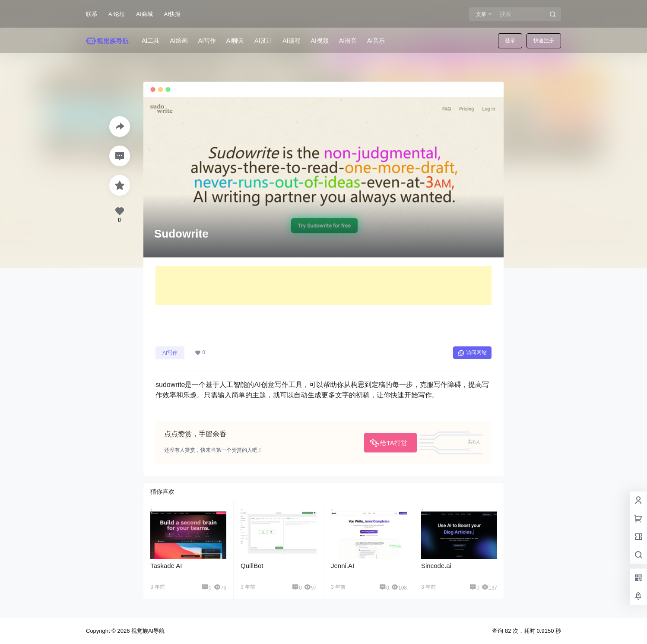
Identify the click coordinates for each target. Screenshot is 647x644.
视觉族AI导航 (147, 631)
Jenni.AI (343, 566)
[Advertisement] (323, 286)
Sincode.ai (436, 566)
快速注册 (544, 41)
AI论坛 (117, 14)
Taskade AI (166, 566)
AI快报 (172, 14)
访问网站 (472, 353)
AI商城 (144, 14)
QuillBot (252, 566)
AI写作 (170, 353)
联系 (92, 14)
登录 (510, 41)
